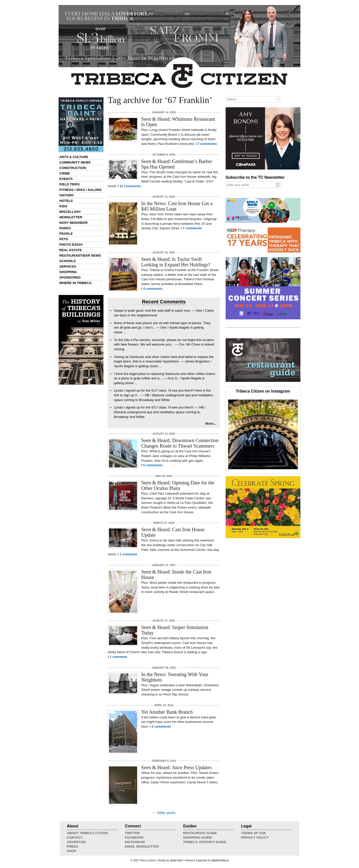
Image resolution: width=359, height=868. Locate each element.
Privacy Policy (255, 838)
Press (72, 846)
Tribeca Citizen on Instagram (263, 391)
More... (211, 424)
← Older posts (164, 813)
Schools (68, 261)
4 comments (153, 289)
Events (66, 179)
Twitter (132, 833)
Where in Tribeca (76, 283)
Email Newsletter (142, 846)
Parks (65, 228)
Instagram (135, 842)
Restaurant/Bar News (80, 256)
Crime (65, 173)
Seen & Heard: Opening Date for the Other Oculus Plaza (178, 485)
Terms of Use (254, 833)
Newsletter (71, 217)
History (67, 195)
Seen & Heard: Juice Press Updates (177, 767)
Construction (73, 168)
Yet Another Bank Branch (167, 712)
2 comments (161, 726)
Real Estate (71, 250)
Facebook (134, 838)
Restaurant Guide (200, 833)
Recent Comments (164, 302)
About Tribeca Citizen (87, 833)
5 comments (153, 465)
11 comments (130, 186)
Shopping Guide (197, 838)
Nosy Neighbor (73, 223)
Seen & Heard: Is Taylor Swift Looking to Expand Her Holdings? (176, 262)
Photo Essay (71, 245)
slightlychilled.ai (220, 860)
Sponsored (70, 277)
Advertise (76, 842)
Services (68, 266)
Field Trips (69, 184)
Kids (63, 206)
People (66, 234)
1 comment (128, 554)
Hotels (66, 201)
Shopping (68, 272)
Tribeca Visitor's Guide (205, 842)
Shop (72, 851)
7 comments (207, 144)
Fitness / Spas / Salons (80, 190)
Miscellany (70, 212)
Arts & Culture (74, 157)
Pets (64, 239)
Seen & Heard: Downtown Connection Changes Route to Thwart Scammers (180, 443)
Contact (75, 838)
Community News (75, 162)
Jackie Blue (176, 860)
